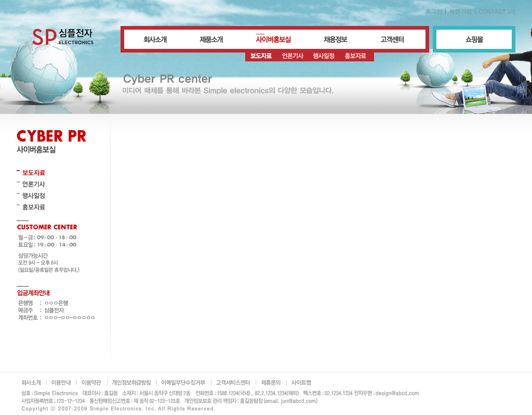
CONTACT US (497, 11)
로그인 (434, 11)
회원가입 (460, 11)
